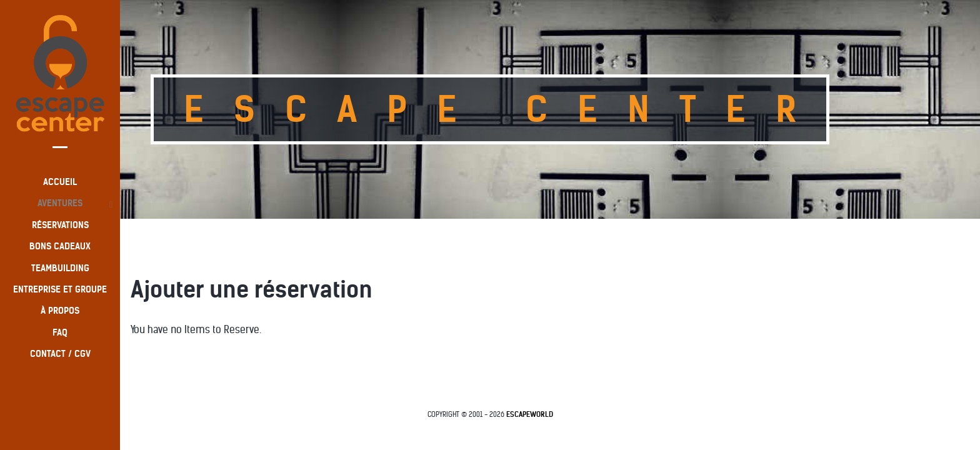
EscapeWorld (530, 414)
